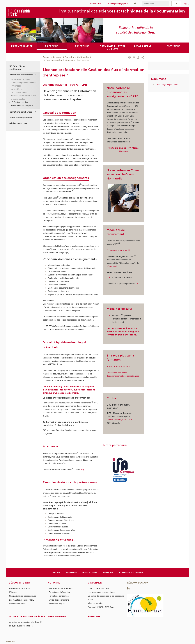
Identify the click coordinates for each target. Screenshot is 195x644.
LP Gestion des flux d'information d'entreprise (66, 60)
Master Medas (17, 89)
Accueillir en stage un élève (27, 617)
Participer (94, 617)
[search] (156, 4)
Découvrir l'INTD (19, 583)
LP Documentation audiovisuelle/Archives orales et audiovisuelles (23, 96)
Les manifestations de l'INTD (22, 600)
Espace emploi (57, 617)
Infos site (56, 573)
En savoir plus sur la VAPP (118, 250)
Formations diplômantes (77, 57)
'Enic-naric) (112, 266)
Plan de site (108, 573)
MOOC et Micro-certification (17, 68)
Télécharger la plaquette (167, 85)
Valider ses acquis (18, 123)
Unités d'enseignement (20, 118)
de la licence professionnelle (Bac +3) (26, 622)
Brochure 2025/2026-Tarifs (118, 366)
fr (185, 4)
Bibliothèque (71, 573)
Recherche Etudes (17, 604)
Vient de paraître (95, 603)
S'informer (95, 583)
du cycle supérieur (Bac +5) (21, 626)
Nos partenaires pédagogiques (23, 596)
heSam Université (90, 573)
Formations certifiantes (20, 112)
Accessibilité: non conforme (131, 573)
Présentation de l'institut (20, 588)
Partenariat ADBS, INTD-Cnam (101, 607)
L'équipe (13, 592)
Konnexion (11, 641)
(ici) (82, 469)
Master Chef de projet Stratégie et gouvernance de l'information (23, 83)
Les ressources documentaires (101, 592)
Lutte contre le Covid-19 (98, 588)
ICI (138, 284)
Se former (57, 57)
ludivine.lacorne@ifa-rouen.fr (119, 420)
